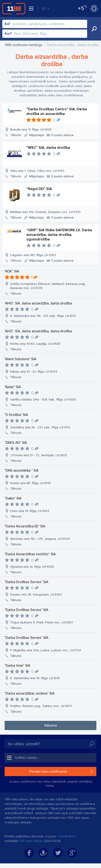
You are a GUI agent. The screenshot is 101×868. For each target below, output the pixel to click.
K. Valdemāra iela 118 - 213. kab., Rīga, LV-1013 (43, 316)
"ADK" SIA (12, 271)
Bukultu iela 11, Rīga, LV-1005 (31, 130)
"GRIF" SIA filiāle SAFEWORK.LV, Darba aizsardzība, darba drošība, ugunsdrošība (59, 235)
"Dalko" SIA (13, 498)
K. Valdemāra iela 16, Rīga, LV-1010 (35, 678)
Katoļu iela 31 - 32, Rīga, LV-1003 (34, 372)
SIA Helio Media (31, 841)
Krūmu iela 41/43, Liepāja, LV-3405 (35, 344)
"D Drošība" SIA (16, 415)
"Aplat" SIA (13, 387)
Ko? (7, 24)
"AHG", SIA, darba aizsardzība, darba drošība (38, 303)
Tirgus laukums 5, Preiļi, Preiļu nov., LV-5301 (41, 622)
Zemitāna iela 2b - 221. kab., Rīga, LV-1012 (40, 427)
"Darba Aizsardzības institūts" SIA (30, 554)
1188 (14, 9)
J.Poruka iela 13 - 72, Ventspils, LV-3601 (39, 455)
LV (45, 9)
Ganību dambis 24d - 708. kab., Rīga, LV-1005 (43, 399)
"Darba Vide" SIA (17, 666)
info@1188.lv (68, 836)
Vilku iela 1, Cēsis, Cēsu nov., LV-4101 (37, 171)
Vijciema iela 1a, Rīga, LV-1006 (32, 567)
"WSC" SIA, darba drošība (48, 148)
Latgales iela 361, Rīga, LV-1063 (33, 255)
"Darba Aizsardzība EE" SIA (25, 526)
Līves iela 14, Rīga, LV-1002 (30, 511)
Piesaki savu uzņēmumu (48, 772)
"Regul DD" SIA (39, 189)
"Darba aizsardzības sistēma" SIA (30, 693)
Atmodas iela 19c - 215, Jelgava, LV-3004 (40, 539)
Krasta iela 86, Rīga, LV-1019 (30, 483)
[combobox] (45, 24)
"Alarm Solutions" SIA (20, 359)
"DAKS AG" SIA (16, 443)
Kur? (8, 34)
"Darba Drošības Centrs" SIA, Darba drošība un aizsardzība (57, 111)
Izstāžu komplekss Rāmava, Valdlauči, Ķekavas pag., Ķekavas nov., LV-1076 (48, 286)
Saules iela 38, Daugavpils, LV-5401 (36, 595)
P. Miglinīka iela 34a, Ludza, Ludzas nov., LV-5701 (46, 650)
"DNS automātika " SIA (22, 471)
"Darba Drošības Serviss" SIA (26, 582)
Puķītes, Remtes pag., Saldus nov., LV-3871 (41, 706)
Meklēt (94, 29)
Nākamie (51, 725)
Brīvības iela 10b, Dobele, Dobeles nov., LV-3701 (45, 212)
